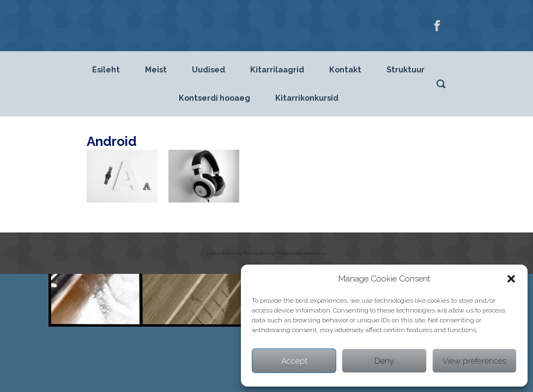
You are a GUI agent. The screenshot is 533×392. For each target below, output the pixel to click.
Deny (384, 361)
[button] (511, 279)
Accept (294, 361)
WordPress (315, 253)
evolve (214, 253)
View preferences (474, 361)
